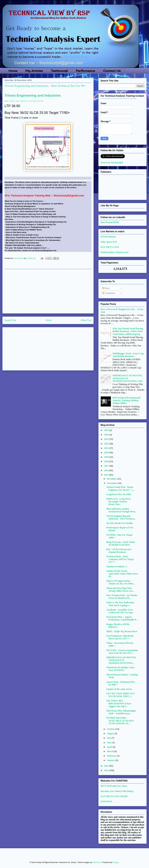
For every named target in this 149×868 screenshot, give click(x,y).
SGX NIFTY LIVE (110, 247)
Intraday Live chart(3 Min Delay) (117, 791)
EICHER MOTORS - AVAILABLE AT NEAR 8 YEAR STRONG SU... (120, 721)
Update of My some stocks (119, 689)
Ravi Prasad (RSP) (110, 222)
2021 (107, 448)
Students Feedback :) (117, 567)
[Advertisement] (48, 291)
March (110, 751)
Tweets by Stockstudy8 (112, 163)
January (111, 760)
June (110, 742)
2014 (107, 766)
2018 (107, 461)
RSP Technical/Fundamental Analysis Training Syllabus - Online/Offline (126, 400)
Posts (106, 288)
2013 (107, 770)
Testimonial (59, 71)
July (109, 738)
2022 (107, 444)
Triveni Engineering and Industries (33, 95)
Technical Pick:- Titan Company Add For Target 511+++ (120, 559)
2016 (107, 470)
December (112, 479)
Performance (85, 71)
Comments (109, 293)
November (112, 483)
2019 (107, 457)
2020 (107, 453)
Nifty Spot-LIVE (109, 242)
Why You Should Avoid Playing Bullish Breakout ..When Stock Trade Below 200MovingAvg (128, 331)
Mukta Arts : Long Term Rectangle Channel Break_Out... (118, 502)
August (111, 733)
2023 (107, 439)
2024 (107, 435)
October (111, 729)
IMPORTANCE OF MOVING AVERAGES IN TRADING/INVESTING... (121, 660)
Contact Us (112, 71)
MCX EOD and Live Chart (114, 786)
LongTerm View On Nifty (119, 494)
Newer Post (10, 320)
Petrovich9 (97, 862)
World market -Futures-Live (115, 252)
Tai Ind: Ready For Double (119, 523)
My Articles (34, 71)
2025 (107, 430)
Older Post (86, 320)
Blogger (116, 862)
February (112, 756)
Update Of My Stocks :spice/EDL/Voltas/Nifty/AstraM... (122, 574)
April (110, 747)
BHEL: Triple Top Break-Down (122, 631)
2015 (107, 475)
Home (13, 71)
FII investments (108, 237)
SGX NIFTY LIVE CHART (114, 796)
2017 (107, 466)
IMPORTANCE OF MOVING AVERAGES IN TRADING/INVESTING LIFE (128, 378)
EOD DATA (106, 801)
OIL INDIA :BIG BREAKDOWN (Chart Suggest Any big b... (119, 703)
